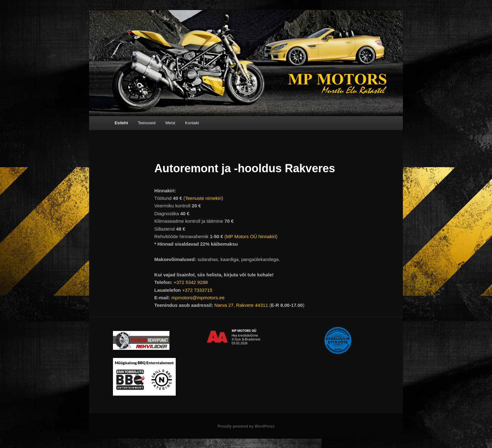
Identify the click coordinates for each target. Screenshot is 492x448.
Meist (170, 123)
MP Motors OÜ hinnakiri (251, 236)
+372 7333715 (197, 290)
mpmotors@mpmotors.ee (198, 298)
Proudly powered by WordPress (246, 426)
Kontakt (192, 123)
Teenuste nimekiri (203, 198)
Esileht (121, 123)
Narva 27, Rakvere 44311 (241, 305)
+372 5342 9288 (191, 282)
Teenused (147, 123)
